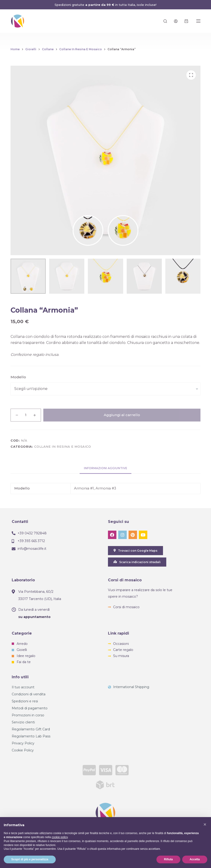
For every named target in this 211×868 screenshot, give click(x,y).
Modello (18, 377)
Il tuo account (23, 687)
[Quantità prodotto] (26, 415)
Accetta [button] (195, 859)
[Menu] (198, 21)
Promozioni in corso (28, 715)
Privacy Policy (23, 743)
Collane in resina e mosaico (63, 447)
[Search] (165, 21)
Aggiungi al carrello (122, 415)
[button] (205, 825)
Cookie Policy (23, 750)
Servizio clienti (23, 722)
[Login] (176, 21)
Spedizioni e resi (25, 701)
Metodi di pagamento (30, 708)
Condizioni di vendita (29, 694)
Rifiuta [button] (168, 859)
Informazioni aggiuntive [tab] (105, 468)
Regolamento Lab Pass (31, 736)
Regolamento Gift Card (31, 729)
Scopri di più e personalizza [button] (30, 859)
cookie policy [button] (60, 837)
